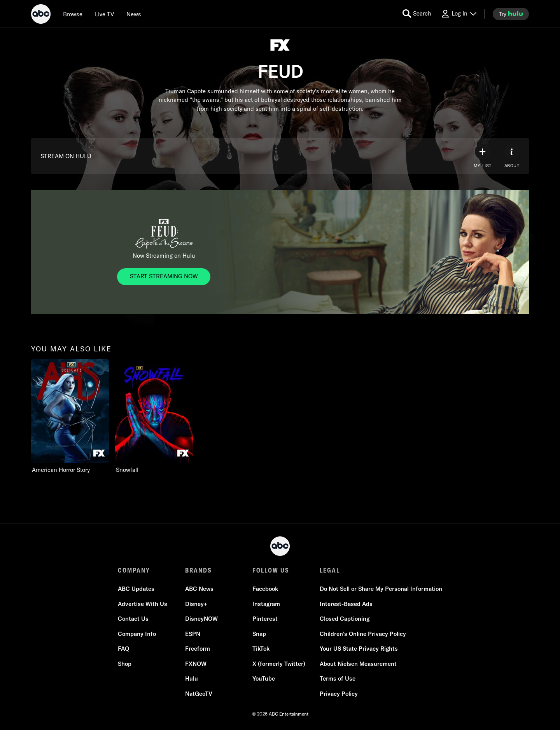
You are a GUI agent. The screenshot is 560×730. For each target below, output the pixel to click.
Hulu (192, 678)
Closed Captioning (345, 619)
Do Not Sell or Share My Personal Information (381, 589)
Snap (259, 634)
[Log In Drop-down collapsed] (458, 14)
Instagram (266, 604)
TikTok (261, 649)
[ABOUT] (512, 156)
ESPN (193, 634)
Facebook (265, 589)
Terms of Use (338, 678)
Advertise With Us (143, 604)
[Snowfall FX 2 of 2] (154, 417)
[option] (70, 417)
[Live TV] (104, 14)
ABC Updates (136, 589)
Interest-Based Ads (346, 604)
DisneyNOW (201, 619)
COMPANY (134, 570)
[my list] (483, 156)
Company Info (137, 634)
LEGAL (330, 570)
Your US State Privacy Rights (359, 649)
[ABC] (41, 15)
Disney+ (196, 604)
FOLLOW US (271, 570)
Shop (125, 664)
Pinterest (265, 619)
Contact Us (133, 619)
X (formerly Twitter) (279, 664)
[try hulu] (511, 14)
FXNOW (196, 664)
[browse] (73, 14)
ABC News (199, 589)
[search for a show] (417, 14)
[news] (134, 14)
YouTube (264, 678)
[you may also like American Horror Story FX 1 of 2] (70, 417)
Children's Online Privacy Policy (363, 634)
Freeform (198, 649)
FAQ (123, 649)
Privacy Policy (339, 694)
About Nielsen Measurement (358, 664)
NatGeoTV (199, 694)
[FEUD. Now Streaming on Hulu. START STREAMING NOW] (164, 277)
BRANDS (199, 570)
